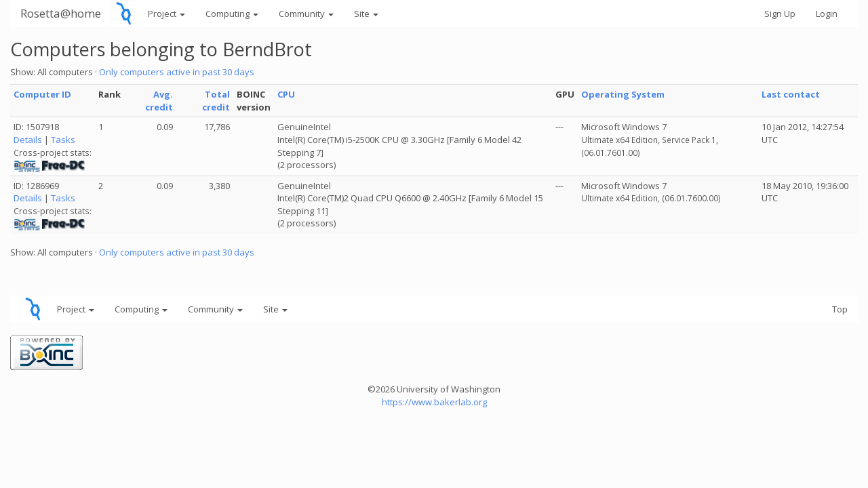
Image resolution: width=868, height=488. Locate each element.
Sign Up (780, 14)
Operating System (623, 94)
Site (366, 14)
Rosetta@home (61, 13)
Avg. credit (159, 101)
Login (827, 14)
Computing (232, 14)
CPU (286, 94)
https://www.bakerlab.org (434, 402)
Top (840, 309)
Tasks (63, 140)
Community (306, 14)
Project (166, 14)
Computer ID (42, 94)
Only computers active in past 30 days (177, 72)
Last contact (791, 94)
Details (28, 140)
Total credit (216, 101)
